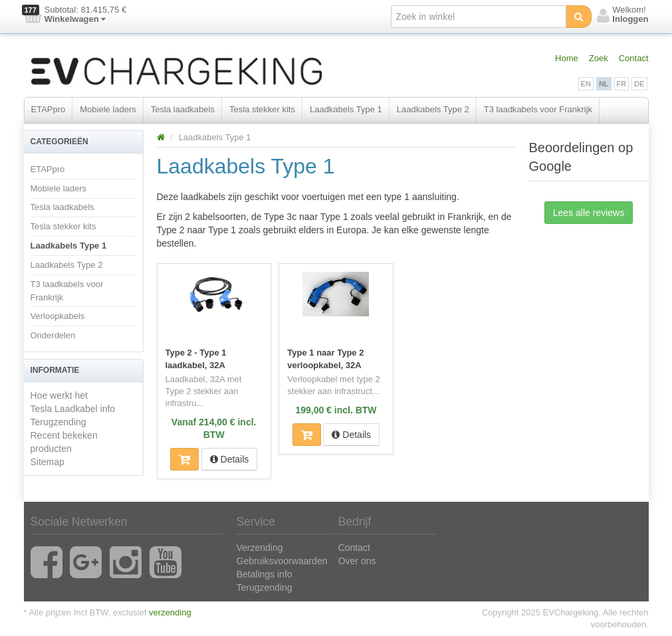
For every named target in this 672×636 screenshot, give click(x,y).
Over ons (357, 561)
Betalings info (265, 574)
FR (622, 84)
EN (586, 84)
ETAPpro (49, 109)
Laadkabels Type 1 (346, 109)
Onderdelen (53, 335)
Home (567, 58)
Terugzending (58, 422)
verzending (170, 612)
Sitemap (48, 462)
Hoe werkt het (59, 395)
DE (639, 84)
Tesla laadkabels (183, 109)
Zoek (599, 58)
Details (230, 459)
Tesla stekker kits (262, 109)
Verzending (260, 548)
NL (604, 84)
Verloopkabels (58, 316)
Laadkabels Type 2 (433, 109)
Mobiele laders (108, 109)
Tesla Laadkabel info (73, 409)
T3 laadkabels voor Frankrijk (538, 109)
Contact (634, 58)
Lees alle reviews (589, 213)
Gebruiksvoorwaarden (282, 561)
